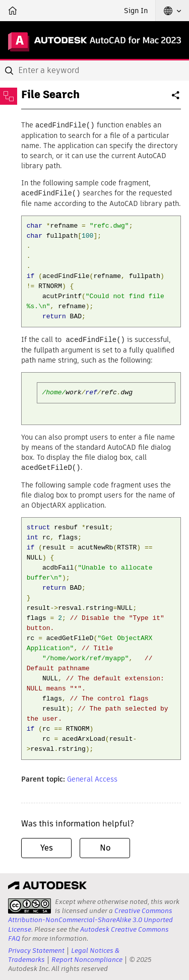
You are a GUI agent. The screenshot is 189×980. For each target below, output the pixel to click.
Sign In (136, 11)
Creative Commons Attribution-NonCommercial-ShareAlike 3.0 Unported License (90, 918)
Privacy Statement (36, 949)
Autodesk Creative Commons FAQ (88, 932)
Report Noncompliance (87, 958)
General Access (92, 777)
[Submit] (10, 71)
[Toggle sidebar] (9, 96)
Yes (47, 846)
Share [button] (176, 99)
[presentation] (29, 904)
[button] (172, 11)
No (105, 846)
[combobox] (94, 71)
